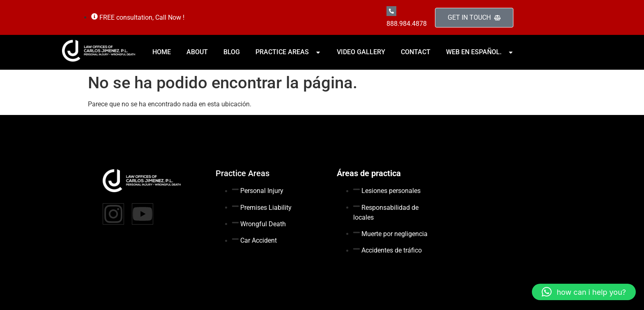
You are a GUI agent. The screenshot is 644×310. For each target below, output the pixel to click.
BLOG (232, 52)
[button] (584, 292)
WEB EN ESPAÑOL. (480, 52)
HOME (162, 52)
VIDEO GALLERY (361, 52)
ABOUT (197, 52)
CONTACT (416, 52)
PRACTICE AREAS (288, 52)
